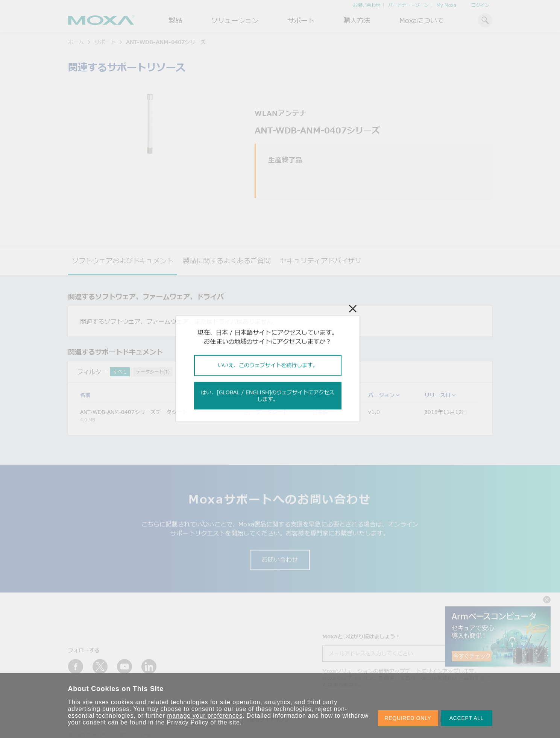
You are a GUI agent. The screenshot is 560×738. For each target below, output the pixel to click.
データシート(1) (153, 372)
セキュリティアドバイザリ (321, 261)
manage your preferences (205, 716)
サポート (301, 20)
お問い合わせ (367, 5)
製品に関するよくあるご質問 (227, 261)
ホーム (76, 42)
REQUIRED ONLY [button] (408, 718)
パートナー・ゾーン (408, 5)
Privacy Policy (188, 722)
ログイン (480, 5)
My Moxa (446, 5)
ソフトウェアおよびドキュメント (123, 261)
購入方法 (357, 20)
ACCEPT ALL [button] (467, 718)
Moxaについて (422, 20)
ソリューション (235, 20)
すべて (120, 372)
